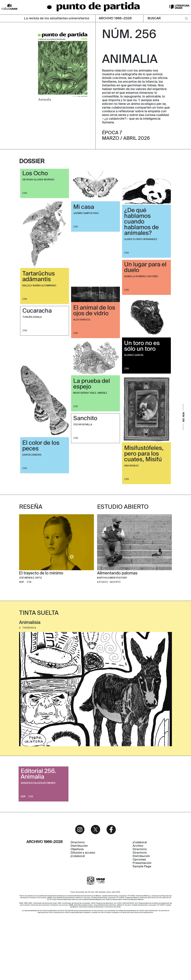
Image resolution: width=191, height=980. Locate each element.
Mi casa (84, 207)
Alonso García (134, 355)
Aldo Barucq (82, 320)
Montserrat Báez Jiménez (90, 393)
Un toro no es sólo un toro (142, 346)
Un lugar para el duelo (145, 268)
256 (25, 193)
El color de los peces (41, 446)
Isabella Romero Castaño (141, 277)
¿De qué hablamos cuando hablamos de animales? (141, 222)
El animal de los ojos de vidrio (94, 311)
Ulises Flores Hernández (141, 239)
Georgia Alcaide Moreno (38, 180)
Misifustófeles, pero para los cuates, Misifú (144, 454)
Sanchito (85, 419)
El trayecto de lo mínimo (41, 622)
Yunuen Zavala (32, 317)
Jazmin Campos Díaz (86, 213)
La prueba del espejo (92, 384)
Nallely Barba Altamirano (39, 286)
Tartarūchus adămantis (39, 277)
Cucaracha (37, 311)
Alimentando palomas (117, 622)
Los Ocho (35, 174)
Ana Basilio (131, 466)
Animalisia (30, 671)
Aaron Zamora (32, 455)
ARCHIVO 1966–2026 (115, 18)
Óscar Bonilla (83, 425)
